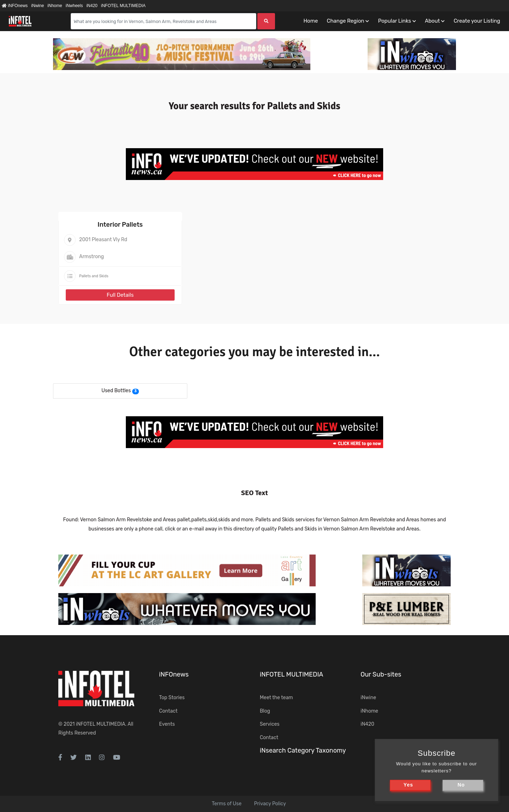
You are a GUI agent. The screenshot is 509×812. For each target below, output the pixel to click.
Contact (168, 711)
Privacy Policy (270, 804)
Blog (265, 711)
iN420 (92, 6)
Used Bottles (116, 391)
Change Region (345, 21)
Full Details (120, 295)
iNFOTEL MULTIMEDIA (123, 6)
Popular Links (394, 21)
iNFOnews (15, 6)
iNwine (37, 6)
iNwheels (74, 6)
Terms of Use (227, 804)
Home (311, 21)
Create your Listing (477, 21)
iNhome (55, 6)
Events (167, 724)
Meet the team (276, 698)
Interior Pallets (120, 225)
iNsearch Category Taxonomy (303, 750)
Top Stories (172, 698)
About (432, 21)
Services (270, 724)
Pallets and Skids (94, 276)
